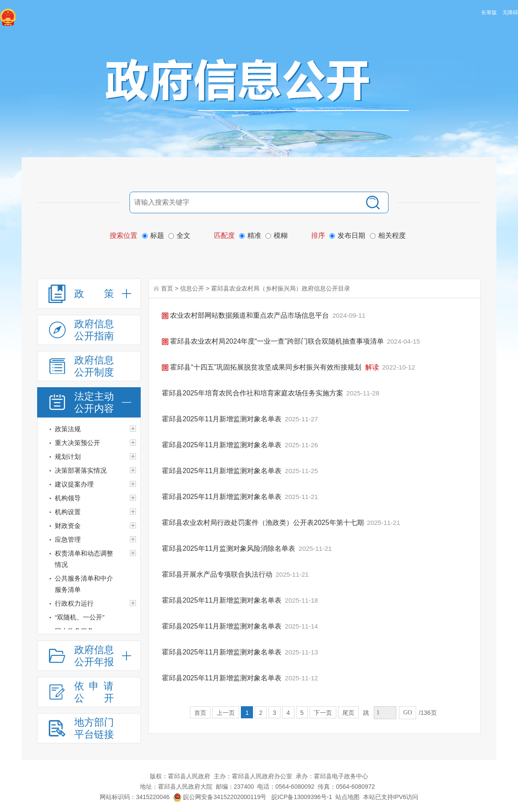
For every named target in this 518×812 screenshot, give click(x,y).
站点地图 (347, 797)
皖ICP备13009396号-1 (302, 797)
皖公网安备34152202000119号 (220, 797)
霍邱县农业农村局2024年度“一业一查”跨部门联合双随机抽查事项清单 (274, 341)
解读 (372, 367)
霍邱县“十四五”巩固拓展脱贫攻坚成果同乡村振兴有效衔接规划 (263, 367)
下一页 (323, 713)
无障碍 (510, 13)
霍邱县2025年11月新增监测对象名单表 (223, 419)
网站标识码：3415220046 (135, 797)
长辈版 (489, 13)
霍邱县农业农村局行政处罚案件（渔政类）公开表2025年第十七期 (264, 523)
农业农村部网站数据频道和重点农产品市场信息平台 (246, 315)
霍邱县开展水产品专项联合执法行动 (218, 574)
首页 (167, 288)
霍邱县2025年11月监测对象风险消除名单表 (230, 548)
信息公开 (192, 288)
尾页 (348, 713)
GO (407, 712)
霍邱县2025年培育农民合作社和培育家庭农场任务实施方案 (253, 393)
